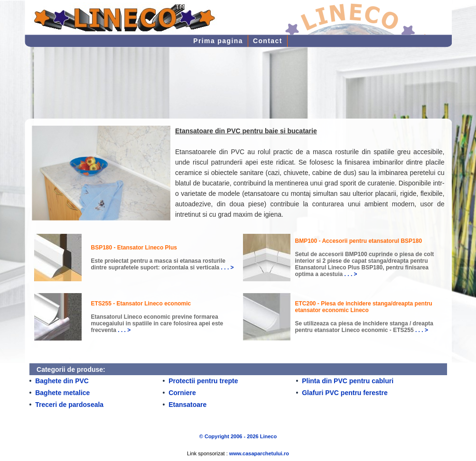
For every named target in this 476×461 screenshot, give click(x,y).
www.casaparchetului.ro (259, 453)
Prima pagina (218, 41)
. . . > (228, 267)
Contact (268, 41)
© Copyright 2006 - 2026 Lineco (238, 436)
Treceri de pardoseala (69, 405)
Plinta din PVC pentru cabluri (348, 381)
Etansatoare (187, 405)
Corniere (182, 393)
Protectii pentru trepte (203, 381)
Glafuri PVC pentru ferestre (345, 393)
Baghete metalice (62, 393)
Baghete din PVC (62, 381)
